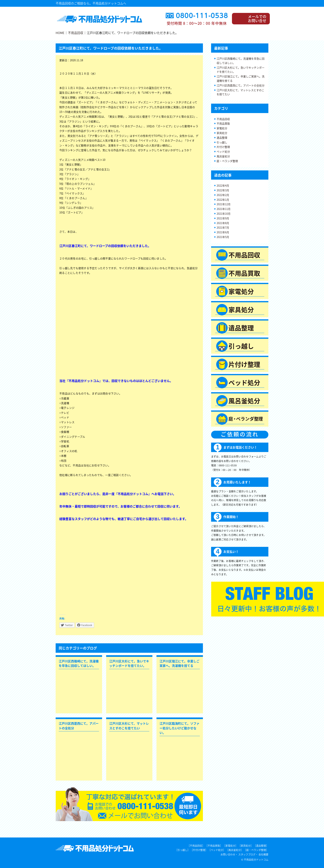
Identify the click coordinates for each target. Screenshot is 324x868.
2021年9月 (223, 218)
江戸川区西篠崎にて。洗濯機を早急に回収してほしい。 (241, 61)
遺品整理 (222, 138)
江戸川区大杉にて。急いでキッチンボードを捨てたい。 (241, 70)
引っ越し (222, 142)
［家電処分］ (230, 846)
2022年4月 (223, 185)
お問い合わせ (228, 854)
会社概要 (263, 854)
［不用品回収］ (196, 846)
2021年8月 (223, 223)
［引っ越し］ (182, 850)
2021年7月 (223, 227)
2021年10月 (224, 214)
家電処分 (222, 128)
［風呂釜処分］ (235, 850)
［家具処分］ (246, 846)
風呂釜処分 (223, 156)
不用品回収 (76, 33)
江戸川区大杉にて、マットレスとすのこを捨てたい (240, 92)
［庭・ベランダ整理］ (256, 850)
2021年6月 (223, 232)
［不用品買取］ (214, 846)
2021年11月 (224, 209)
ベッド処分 (223, 151)
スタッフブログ (247, 854)
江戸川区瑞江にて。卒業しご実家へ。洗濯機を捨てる (241, 78)
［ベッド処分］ (217, 850)
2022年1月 (223, 200)
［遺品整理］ (261, 846)
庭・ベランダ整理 (227, 161)
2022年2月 (223, 195)
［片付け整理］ (199, 850)
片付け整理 (223, 147)
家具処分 (222, 133)
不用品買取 (223, 123)
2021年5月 (223, 237)
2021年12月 (224, 204)
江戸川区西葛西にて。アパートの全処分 (241, 85)
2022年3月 (223, 190)
